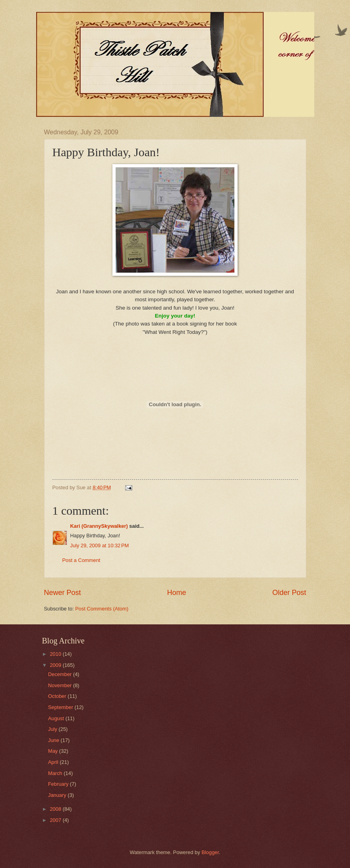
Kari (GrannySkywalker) (99, 526)
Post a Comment (81, 560)
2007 (56, 820)
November (61, 685)
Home (176, 593)
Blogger (210, 852)
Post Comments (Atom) (102, 609)
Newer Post (63, 593)
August (57, 718)
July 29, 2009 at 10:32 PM (100, 545)
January (58, 795)
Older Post (289, 593)
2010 (56, 654)
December (61, 674)
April (54, 762)
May (54, 751)
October (58, 696)
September (61, 707)
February (59, 784)
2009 (56, 665)
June (54, 740)
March (56, 773)
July (53, 729)
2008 (56, 809)
